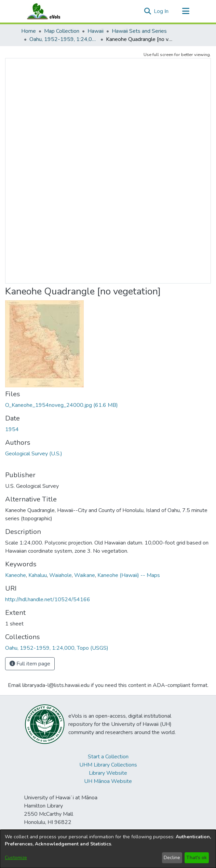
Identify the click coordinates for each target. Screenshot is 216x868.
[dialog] (108, 849)
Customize (16, 858)
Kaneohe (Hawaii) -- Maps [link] (129, 575)
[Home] (50, 11)
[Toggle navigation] (186, 11)
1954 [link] (12, 429)
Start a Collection (108, 757)
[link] (62, 405)
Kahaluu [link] (38, 575)
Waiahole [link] (60, 575)
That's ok (197, 858)
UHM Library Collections (108, 765)
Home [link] (29, 31)
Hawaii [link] (96, 31)
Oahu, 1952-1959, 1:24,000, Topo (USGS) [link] (64, 39)
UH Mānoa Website (108, 781)
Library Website (108, 773)
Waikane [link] (85, 575)
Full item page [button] (30, 664)
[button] (147, 11)
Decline (172, 858)
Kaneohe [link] (16, 575)
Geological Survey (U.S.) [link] (34, 454)
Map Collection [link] (62, 31)
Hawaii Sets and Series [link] (139, 31)
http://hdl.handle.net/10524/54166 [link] (48, 600)
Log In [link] (161, 11)
